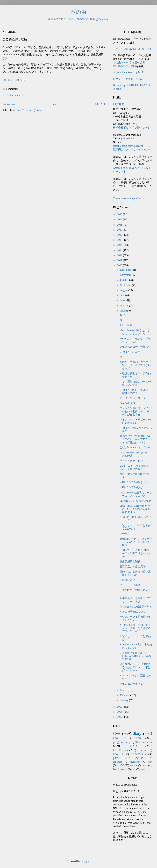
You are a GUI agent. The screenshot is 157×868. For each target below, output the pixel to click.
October (125, 280)
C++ (26, 80)
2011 (120, 260)
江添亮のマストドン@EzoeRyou (131, 150)
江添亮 (120, 104)
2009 (120, 707)
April (123, 311)
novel (125, 769)
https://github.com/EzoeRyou (128, 146)
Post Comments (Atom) (29, 110)
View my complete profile (127, 198)
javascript (135, 762)
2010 (120, 265)
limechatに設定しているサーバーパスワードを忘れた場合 (136, 542)
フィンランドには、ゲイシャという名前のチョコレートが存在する (135, 411)
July (123, 295)
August (124, 290)
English (139, 758)
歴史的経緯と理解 (130, 561)
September (126, 285)
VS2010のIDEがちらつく (134, 482)
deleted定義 (126, 325)
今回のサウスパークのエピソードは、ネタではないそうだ (135, 365)
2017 (120, 230)
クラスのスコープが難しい (135, 347)
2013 (120, 250)
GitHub (71, 19)
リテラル (125, 534)
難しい (123, 320)
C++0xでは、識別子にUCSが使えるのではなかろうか (135, 553)
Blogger (85, 861)
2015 (120, 240)
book (116, 754)
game (116, 758)
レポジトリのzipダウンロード (130, 79)
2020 (120, 214)
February (125, 695)
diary (137, 733)
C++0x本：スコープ (131, 352)
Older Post (99, 104)
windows (137, 754)
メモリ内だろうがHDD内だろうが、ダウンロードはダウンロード (135, 667)
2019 (120, 219)
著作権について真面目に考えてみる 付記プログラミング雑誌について (135, 439)
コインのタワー (129, 403)
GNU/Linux (121, 750)
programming (121, 742)
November (126, 275)
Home (55, 104)
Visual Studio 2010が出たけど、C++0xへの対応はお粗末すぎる (135, 509)
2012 (120, 255)
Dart (115, 769)
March (124, 690)
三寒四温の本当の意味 (133, 567)
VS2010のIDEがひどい (132, 487)
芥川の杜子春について (133, 612)
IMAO (132, 746)
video (141, 750)
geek (133, 769)
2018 (120, 225)
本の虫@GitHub (86, 19)
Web (138, 738)
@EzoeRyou (103, 19)
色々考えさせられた (131, 461)
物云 (122, 357)
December (126, 270)
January (125, 700)
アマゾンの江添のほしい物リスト (133, 49)
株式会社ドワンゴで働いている (131, 127)
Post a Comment (15, 95)
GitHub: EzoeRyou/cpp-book (128, 72)
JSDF (121, 765)
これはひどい (127, 580)
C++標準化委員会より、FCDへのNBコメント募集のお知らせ (136, 656)
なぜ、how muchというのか (135, 447)
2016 (120, 235)
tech (150, 762)
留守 (122, 315)
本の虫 (79, 12)
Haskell (143, 769)
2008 (120, 712)
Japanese (118, 762)
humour (147, 742)
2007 (120, 717)
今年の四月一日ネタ (131, 684)
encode (134, 765)
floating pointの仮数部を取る (136, 607)
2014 (120, 245)
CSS (145, 765)
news (116, 738)
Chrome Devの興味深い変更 (135, 501)
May (123, 306)
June (123, 300)
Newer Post (9, 104)
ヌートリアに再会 (130, 585)
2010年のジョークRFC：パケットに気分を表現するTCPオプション (135, 628)
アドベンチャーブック (133, 398)
